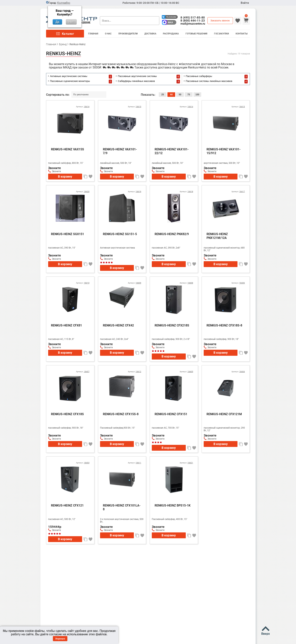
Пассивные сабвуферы (199, 76)
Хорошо (60, 639)
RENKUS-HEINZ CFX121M (224, 414)
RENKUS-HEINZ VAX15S (67, 149)
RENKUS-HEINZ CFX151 (171, 414)
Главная (93, 34)
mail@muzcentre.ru (193, 24)
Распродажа (171, 34)
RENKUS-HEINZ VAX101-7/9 (120, 151)
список (241, 95)
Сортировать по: (58, 95)
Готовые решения (196, 34)
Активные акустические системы (69, 76)
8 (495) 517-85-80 (193, 18)
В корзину (65, 177)
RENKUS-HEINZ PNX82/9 (172, 234)
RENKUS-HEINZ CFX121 (67, 505)
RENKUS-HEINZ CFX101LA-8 (122, 507)
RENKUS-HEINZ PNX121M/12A (217, 236)
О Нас (108, 34)
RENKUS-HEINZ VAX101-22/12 (172, 151)
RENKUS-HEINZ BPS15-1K (173, 505)
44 (171, 95)
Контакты (242, 34)
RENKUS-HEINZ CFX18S (67, 414)
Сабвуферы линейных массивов (136, 81)
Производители (128, 34)
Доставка (150, 34)
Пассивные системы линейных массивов (209, 81)
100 (197, 95)
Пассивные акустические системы (137, 76)
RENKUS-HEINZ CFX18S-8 (224, 325)
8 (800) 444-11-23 (193, 21)
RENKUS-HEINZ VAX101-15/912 (224, 151)
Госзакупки (221, 34)
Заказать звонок (220, 21)
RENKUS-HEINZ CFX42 (118, 325)
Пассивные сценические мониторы (70, 81)
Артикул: (83, 107)
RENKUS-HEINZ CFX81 (66, 325)
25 (163, 95)
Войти (245, 3)
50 (180, 95)
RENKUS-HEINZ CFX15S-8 (121, 414)
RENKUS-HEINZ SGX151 (67, 234)
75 (189, 95)
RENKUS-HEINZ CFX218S (172, 325)
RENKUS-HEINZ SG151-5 (120, 234)
